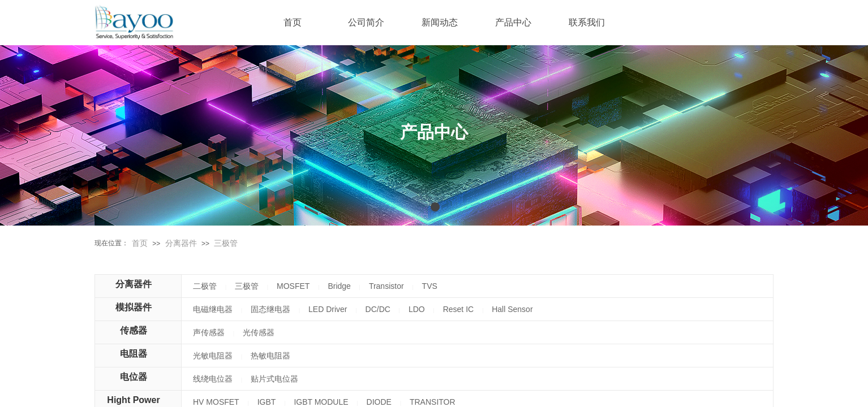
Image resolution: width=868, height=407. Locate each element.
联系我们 (587, 22)
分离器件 (181, 243)
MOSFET (293, 286)
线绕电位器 (213, 379)
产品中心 (513, 22)
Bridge (339, 286)
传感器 (134, 330)
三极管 (226, 243)
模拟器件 (134, 307)
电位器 (134, 377)
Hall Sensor (512, 309)
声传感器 (209, 332)
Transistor (386, 286)
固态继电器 (270, 309)
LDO (417, 309)
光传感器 (259, 332)
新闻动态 (440, 22)
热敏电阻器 (270, 356)
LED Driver (328, 309)
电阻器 (134, 354)
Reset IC (458, 309)
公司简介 (366, 22)
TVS (430, 286)
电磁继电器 (213, 309)
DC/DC (378, 309)
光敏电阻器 (213, 356)
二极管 (205, 286)
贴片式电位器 (274, 379)
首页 (140, 243)
